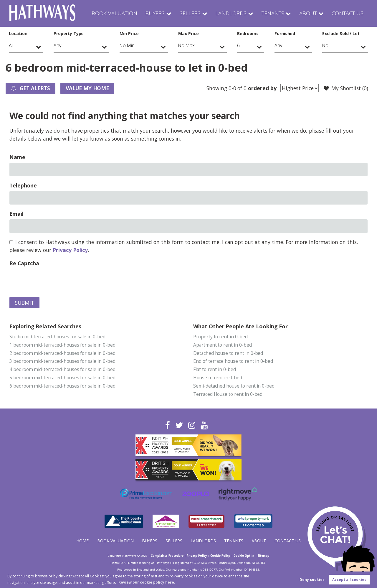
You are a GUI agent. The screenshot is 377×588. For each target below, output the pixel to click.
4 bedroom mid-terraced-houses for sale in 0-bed (63, 370)
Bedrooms (248, 33)
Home (82, 542)
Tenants (273, 13)
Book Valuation (120, 13)
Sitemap (267, 556)
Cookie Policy (222, 556)
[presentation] (54, 281)
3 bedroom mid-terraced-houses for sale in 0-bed (63, 362)
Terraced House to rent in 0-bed (228, 395)
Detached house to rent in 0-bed (228, 353)
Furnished (285, 33)
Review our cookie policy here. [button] (147, 582)
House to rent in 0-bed (218, 378)
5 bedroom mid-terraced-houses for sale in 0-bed (63, 378)
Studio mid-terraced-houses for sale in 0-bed (58, 337)
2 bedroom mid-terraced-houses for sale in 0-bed (63, 353)
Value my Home (89, 88)
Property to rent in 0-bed (220, 337)
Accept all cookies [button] (349, 580)
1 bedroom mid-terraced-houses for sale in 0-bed (63, 345)
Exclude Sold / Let (341, 33)
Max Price (188, 33)
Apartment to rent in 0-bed (223, 345)
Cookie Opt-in (247, 556)
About (308, 13)
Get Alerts (31, 89)
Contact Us (348, 13)
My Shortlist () (346, 88)
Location (18, 33)
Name (17, 157)
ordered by (262, 88)
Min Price (129, 33)
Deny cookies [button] (312, 580)
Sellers (193, 13)
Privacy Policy (70, 250)
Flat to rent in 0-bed (215, 370)
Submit (25, 303)
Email (16, 214)
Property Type (69, 33)
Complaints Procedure (164, 556)
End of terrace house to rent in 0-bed (233, 362)
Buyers (159, 13)
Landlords (232, 13)
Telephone (23, 186)
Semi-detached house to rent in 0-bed (234, 387)
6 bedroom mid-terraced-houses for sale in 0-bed (63, 387)
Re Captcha (24, 263)
